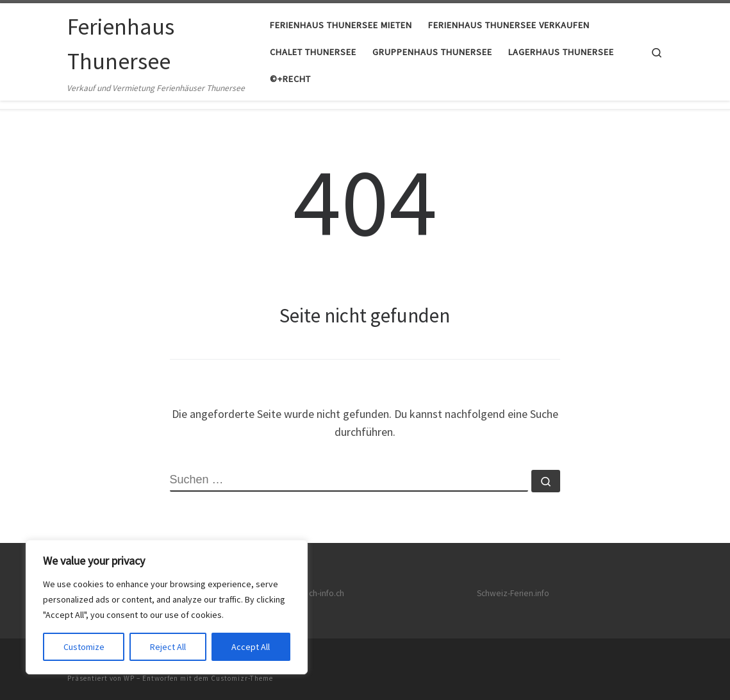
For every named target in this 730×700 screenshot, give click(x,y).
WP (129, 678)
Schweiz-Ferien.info (513, 593)
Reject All (168, 647)
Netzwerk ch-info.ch (308, 593)
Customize (84, 647)
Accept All (251, 647)
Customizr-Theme (242, 678)
